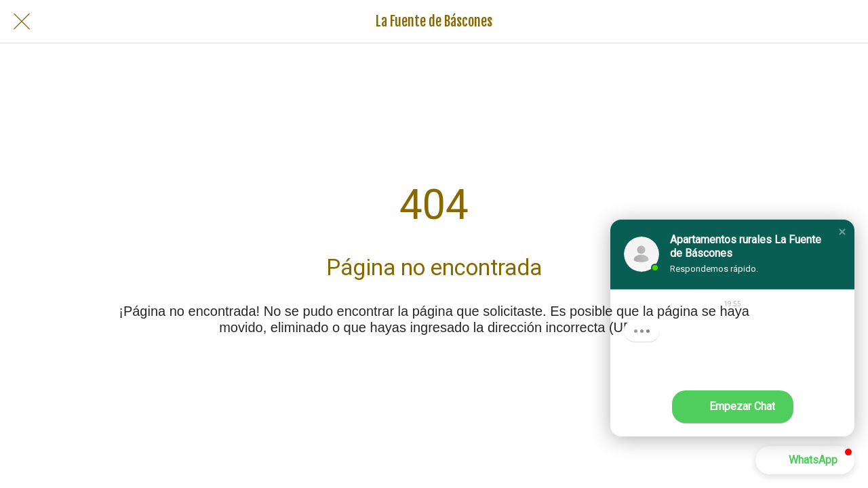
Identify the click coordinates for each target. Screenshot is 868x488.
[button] (842, 232)
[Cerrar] (22, 22)
